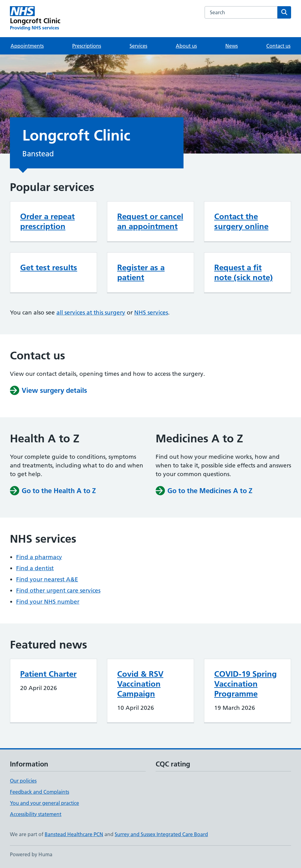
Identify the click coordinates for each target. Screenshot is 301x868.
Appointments (27, 46)
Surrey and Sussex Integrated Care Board (161, 834)
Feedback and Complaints (40, 792)
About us (186, 46)
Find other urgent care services (58, 590)
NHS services (151, 312)
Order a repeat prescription (47, 221)
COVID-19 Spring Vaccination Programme (246, 684)
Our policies (23, 781)
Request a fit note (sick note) (243, 272)
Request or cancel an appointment (150, 221)
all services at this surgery (91, 312)
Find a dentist (35, 568)
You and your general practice (44, 803)
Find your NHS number (48, 602)
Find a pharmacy (39, 557)
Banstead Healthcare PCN (74, 834)
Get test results (49, 267)
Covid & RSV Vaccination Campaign (140, 684)
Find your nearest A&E (47, 579)
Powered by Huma (31, 854)
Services (138, 46)
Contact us (278, 46)
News (232, 46)
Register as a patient (141, 272)
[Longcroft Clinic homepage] (35, 19)
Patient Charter (48, 674)
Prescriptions (87, 46)
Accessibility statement (36, 814)
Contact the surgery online (241, 221)
